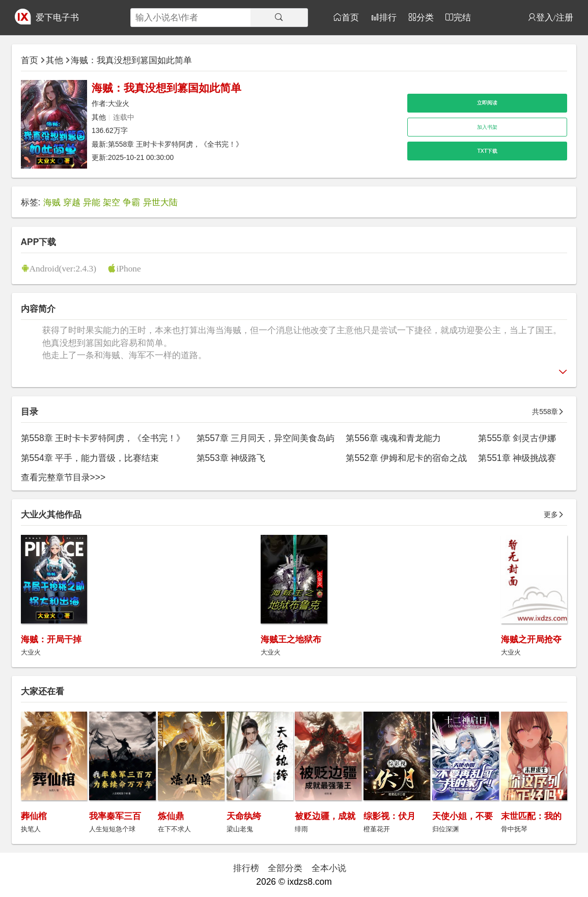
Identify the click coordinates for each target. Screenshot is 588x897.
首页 (350, 17)
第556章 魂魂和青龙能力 (393, 438)
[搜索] (279, 18)
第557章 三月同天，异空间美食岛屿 (266, 438)
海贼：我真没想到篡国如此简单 (131, 60)
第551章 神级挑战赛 (517, 458)
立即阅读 (487, 103)
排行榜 (246, 868)
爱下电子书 (57, 17)
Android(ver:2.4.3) (63, 268)
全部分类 (285, 868)
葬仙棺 (34, 816)
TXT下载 (487, 151)
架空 (111, 202)
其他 (54, 60)
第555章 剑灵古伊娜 (517, 438)
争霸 (131, 202)
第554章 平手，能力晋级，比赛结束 (90, 458)
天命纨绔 (244, 816)
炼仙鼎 (171, 816)
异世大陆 (160, 202)
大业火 (119, 103)
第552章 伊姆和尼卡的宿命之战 (406, 458)
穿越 (72, 202)
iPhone (128, 268)
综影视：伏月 (389, 816)
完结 (462, 17)
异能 (92, 202)
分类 (425, 17)
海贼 (52, 202)
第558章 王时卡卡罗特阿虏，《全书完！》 (175, 144)
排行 (388, 17)
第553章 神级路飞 (231, 458)
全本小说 (329, 868)
